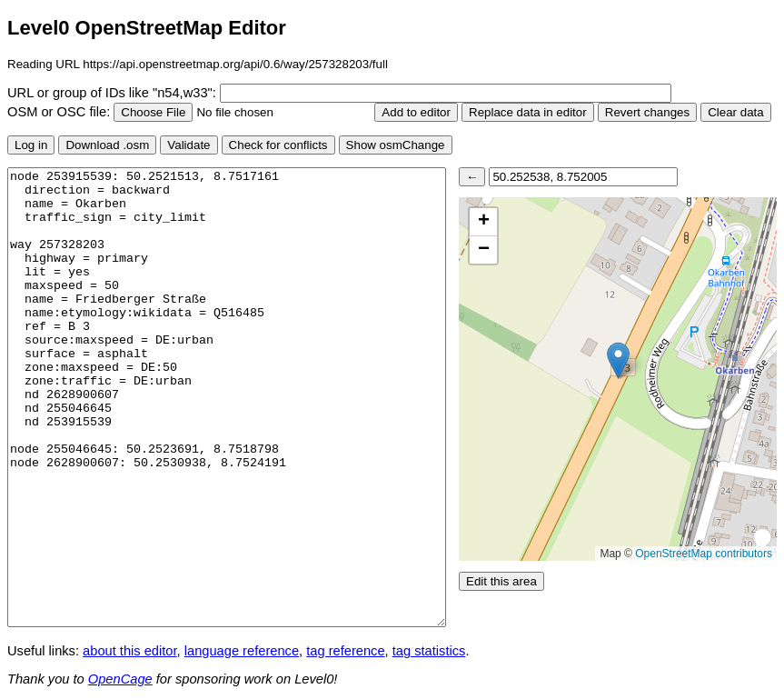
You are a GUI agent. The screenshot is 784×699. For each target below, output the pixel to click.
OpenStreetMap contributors (704, 554)
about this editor (129, 651)
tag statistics (429, 651)
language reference (242, 651)
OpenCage (120, 679)
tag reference (345, 651)
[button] (618, 360)
